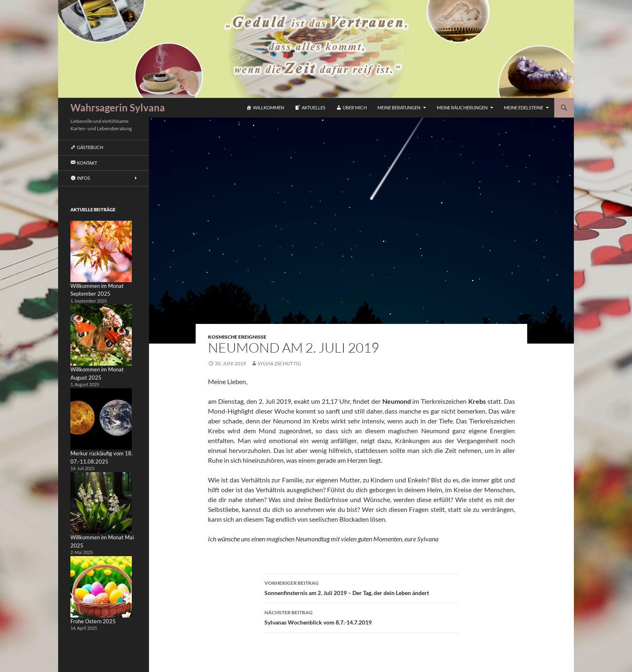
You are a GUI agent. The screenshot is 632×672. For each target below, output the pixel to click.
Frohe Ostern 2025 (93, 621)
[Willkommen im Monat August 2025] (101, 335)
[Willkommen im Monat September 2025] (101, 251)
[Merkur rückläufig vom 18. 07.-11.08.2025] (101, 419)
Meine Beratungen (399, 107)
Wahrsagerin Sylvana (118, 107)
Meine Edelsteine (524, 107)
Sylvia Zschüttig (279, 363)
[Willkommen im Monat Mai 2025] (101, 503)
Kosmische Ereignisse (237, 337)
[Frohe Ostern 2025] (101, 587)
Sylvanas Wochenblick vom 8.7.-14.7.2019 (361, 617)
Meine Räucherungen (462, 107)
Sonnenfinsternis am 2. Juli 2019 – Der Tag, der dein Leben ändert (361, 587)
